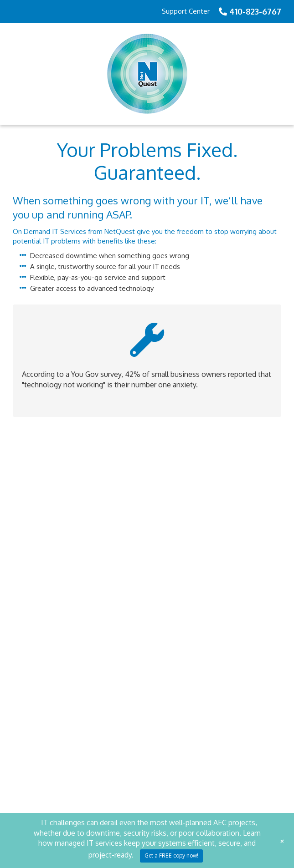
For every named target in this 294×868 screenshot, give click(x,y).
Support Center (186, 11)
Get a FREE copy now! (171, 855)
